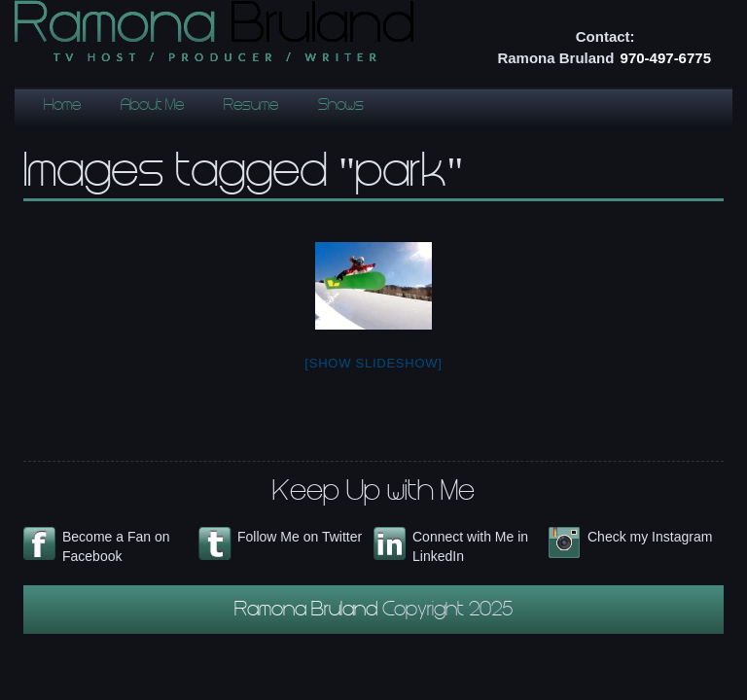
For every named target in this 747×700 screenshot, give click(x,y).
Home (62, 106)
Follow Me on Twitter (300, 537)
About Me (152, 106)
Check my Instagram (650, 537)
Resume (251, 106)
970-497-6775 (666, 58)
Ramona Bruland (308, 612)
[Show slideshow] (373, 363)
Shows (341, 106)
